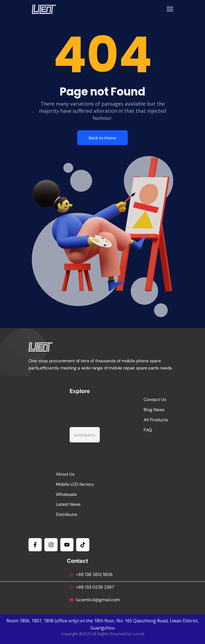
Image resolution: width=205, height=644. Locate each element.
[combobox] (85, 435)
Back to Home (102, 138)
